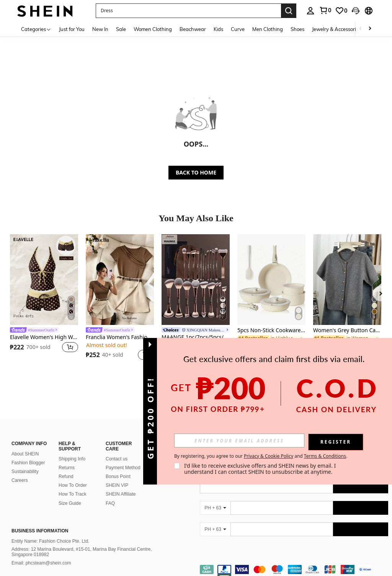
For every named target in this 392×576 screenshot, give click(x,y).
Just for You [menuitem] (72, 29)
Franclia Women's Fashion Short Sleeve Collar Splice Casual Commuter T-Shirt (120, 337)
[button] (188, 11)
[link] (325, 10)
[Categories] (36, 29)
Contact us (117, 459)
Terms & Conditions (325, 456)
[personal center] (310, 11)
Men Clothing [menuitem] (268, 29)
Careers (20, 480)
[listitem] (44, 298)
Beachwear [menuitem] (193, 29)
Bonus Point (118, 476)
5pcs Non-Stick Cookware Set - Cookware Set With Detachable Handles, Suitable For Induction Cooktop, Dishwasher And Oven (271, 330)
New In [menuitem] (100, 29)
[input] (239, 441)
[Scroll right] (370, 29)
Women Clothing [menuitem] (153, 29)
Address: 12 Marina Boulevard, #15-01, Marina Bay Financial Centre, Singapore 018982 (82, 552)
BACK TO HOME (196, 172)
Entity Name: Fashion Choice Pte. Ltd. (50, 541)
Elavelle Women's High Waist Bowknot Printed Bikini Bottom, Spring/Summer (44, 337)
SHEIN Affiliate (121, 494)
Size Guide (70, 503)
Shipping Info (72, 459)
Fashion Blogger (28, 463)
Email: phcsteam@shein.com (41, 563)
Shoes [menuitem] (297, 29)
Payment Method (123, 468)
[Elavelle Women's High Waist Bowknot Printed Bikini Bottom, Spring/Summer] (44, 280)
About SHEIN (25, 454)
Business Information (40, 531)
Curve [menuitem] (238, 29)
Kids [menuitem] (218, 29)
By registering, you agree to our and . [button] (261, 456)
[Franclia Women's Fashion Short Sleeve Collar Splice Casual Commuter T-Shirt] (120, 280)
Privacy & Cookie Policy (269, 456)
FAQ (110, 503)
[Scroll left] (361, 29)
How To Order (73, 485)
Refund (66, 476)
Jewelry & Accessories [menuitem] (336, 29)
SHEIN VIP (117, 485)
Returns (67, 468)
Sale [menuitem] (121, 29)
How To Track (72, 494)
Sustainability (25, 472)
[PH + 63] (215, 508)
